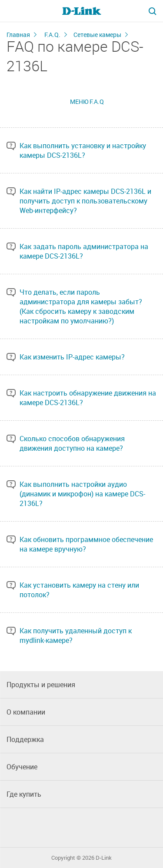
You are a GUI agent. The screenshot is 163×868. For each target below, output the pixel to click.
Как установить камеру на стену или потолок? (79, 590)
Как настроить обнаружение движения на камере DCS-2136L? (88, 398)
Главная (18, 35)
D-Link (104, 858)
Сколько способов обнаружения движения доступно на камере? (72, 443)
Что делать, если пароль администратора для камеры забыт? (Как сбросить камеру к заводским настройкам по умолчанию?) (81, 306)
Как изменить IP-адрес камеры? (72, 357)
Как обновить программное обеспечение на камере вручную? (86, 544)
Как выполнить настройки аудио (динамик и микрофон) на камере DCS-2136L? (82, 494)
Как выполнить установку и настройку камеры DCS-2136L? (83, 150)
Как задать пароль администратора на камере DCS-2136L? (84, 251)
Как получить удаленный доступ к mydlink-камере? (76, 635)
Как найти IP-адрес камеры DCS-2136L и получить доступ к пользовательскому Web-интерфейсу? (85, 201)
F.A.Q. (52, 35)
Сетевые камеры (97, 35)
